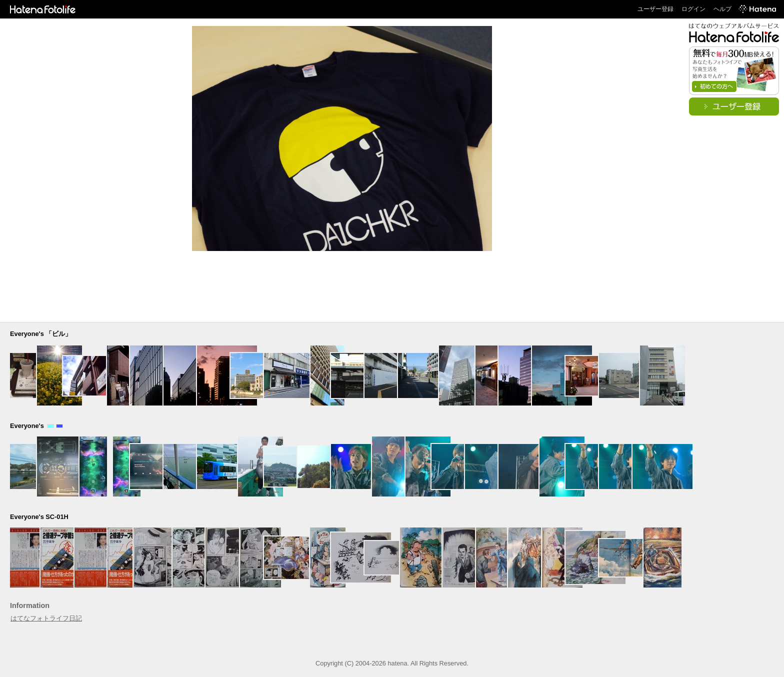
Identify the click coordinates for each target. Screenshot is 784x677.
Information (30, 605)
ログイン (693, 9)
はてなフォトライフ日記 (46, 618)
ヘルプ (722, 9)
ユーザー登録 (655, 9)
